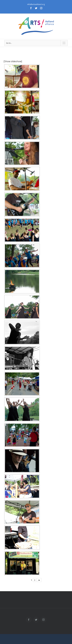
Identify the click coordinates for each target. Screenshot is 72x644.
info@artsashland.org (36, 4)
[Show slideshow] (13, 61)
